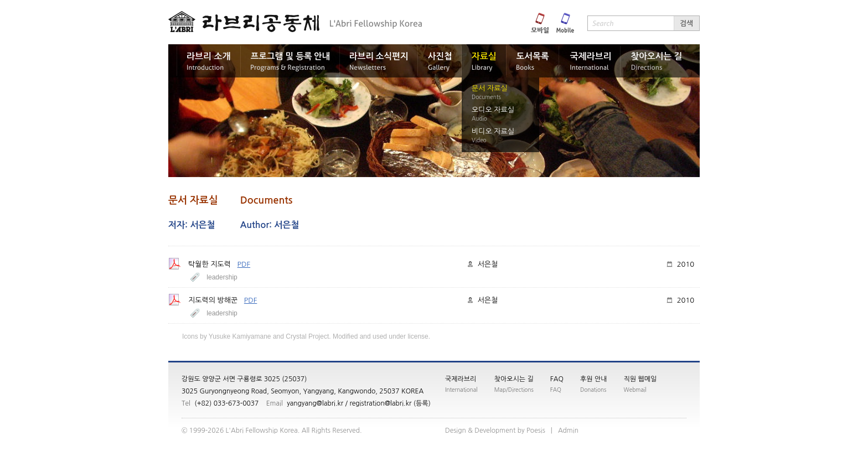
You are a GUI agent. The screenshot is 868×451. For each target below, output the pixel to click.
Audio (479, 118)
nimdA (568, 431)
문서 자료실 (490, 88)
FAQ (557, 379)
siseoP (536, 431)
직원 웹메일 (640, 379)
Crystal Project (307, 336)
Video (479, 140)
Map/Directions (514, 390)
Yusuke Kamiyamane (240, 336)
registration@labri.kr (380, 403)
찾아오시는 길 (514, 379)
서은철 (488, 264)
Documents (486, 97)
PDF (244, 264)
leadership (222, 277)
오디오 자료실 (493, 110)
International (461, 390)
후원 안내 (593, 379)
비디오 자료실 (493, 131)
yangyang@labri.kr (315, 403)
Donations (593, 390)
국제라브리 (461, 379)
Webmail (635, 390)
